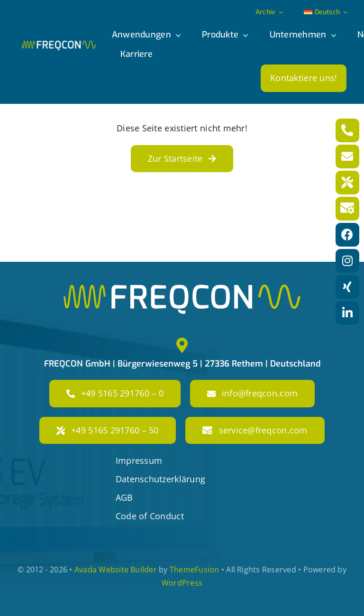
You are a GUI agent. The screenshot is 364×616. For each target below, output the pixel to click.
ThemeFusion (195, 570)
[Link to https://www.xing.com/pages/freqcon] (347, 287)
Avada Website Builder (116, 570)
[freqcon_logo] (59, 45)
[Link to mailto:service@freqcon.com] (347, 209)
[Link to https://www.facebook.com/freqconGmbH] (347, 235)
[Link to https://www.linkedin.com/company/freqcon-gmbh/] (347, 313)
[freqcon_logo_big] (182, 289)
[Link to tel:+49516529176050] (347, 183)
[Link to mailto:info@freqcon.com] (347, 156)
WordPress (182, 583)
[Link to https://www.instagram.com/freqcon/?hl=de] (347, 261)
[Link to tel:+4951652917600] (347, 130)
